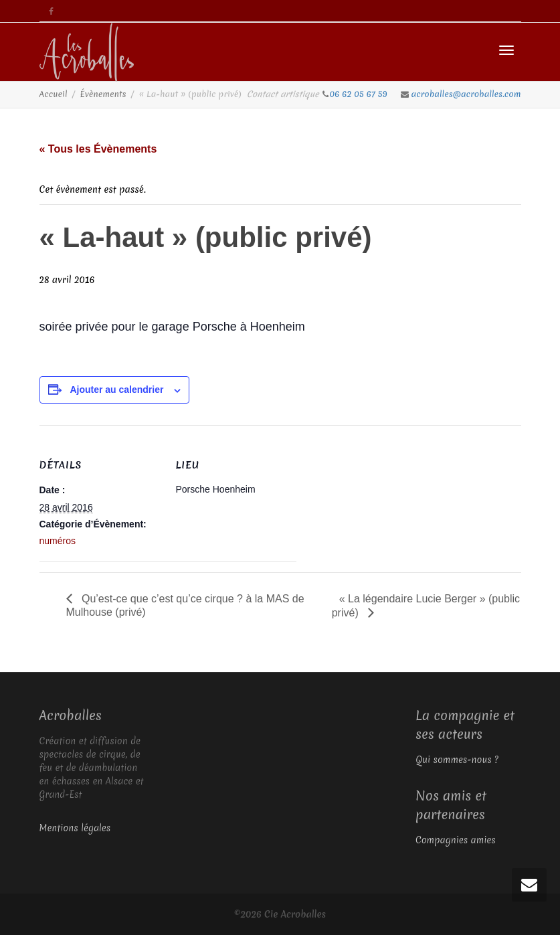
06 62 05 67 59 (360, 94)
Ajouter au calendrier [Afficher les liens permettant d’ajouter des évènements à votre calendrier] (116, 390)
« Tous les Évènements (98, 149)
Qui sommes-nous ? (457, 760)
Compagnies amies (456, 840)
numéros (58, 541)
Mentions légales (75, 828)
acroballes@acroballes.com (466, 94)
